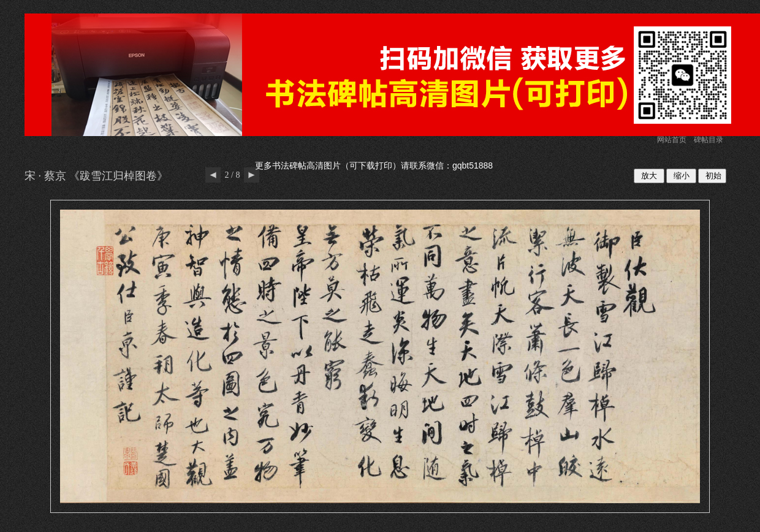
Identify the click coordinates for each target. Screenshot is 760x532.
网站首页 (672, 140)
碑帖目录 (709, 140)
